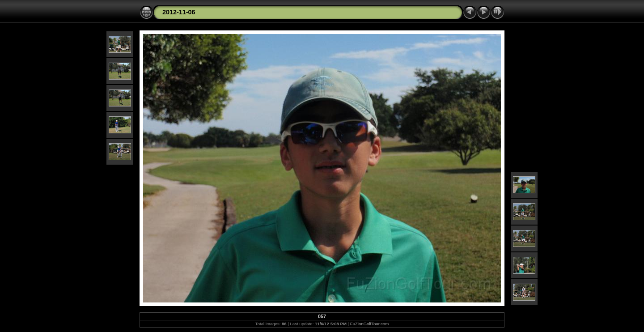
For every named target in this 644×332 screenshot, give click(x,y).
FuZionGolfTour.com (369, 324)
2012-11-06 (179, 12)
